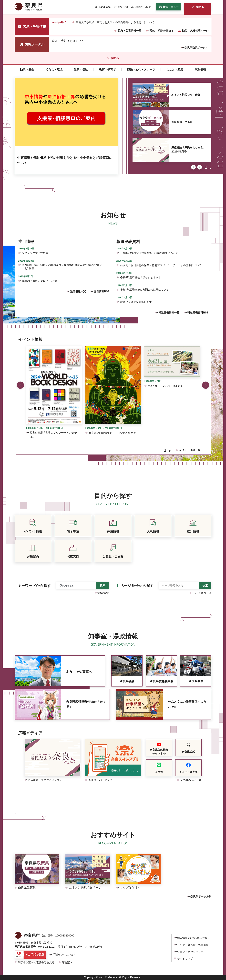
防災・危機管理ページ (195, 31)
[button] (103, 7)
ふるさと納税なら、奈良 (186, 95)
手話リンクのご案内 (64, 955)
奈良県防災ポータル (196, 48)
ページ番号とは (202, 593)
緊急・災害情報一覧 (130, 31)
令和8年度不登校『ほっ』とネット (141, 277)
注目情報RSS (102, 291)
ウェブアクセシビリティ (192, 952)
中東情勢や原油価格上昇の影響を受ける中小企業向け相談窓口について (65, 160)
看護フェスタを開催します (136, 302)
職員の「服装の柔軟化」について (42, 281)
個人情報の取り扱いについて (194, 938)
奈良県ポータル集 (182, 122)
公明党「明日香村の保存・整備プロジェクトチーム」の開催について (161, 265)
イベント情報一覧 (190, 450)
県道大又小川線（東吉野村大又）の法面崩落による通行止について (115, 22)
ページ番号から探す (137, 586)
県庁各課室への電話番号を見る (36, 962)
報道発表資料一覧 (169, 313)
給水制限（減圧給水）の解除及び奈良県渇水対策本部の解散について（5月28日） (63, 267)
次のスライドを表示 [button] (200, 167)
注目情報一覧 (78, 291)
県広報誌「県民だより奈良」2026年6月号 (188, 150)
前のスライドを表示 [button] (193, 167)
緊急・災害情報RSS (161, 31)
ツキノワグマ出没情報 (35, 253)
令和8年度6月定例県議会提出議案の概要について (149, 253)
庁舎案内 (67, 962)
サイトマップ (185, 959)
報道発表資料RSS (198, 313)
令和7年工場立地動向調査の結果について (145, 290)
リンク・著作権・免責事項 (193, 945)
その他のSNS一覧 (191, 780)
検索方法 (104, 593)
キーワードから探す (34, 586)
